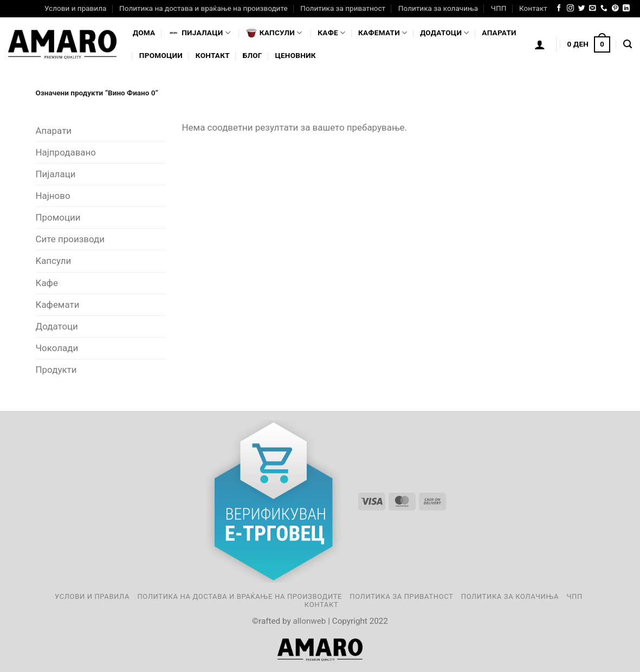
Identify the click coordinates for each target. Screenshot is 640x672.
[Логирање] (540, 44)
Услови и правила (75, 8)
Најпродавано (66, 152)
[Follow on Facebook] (559, 8)
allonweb (309, 621)
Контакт (533, 8)
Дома (144, 33)
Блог (253, 55)
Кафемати (383, 33)
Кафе (331, 33)
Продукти (56, 370)
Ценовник (295, 55)
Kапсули (54, 261)
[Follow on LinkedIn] (626, 8)
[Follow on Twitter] (582, 8)
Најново (53, 196)
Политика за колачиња (438, 8)
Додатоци (445, 33)
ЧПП (499, 8)
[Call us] (604, 8)
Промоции (161, 55)
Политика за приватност (343, 8)
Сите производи (70, 239)
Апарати (499, 33)
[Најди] (628, 44)
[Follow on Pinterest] (615, 8)
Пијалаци (56, 174)
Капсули (274, 33)
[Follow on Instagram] (570, 8)
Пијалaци (199, 33)
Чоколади (57, 348)
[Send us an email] (593, 8)
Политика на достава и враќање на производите (203, 8)
